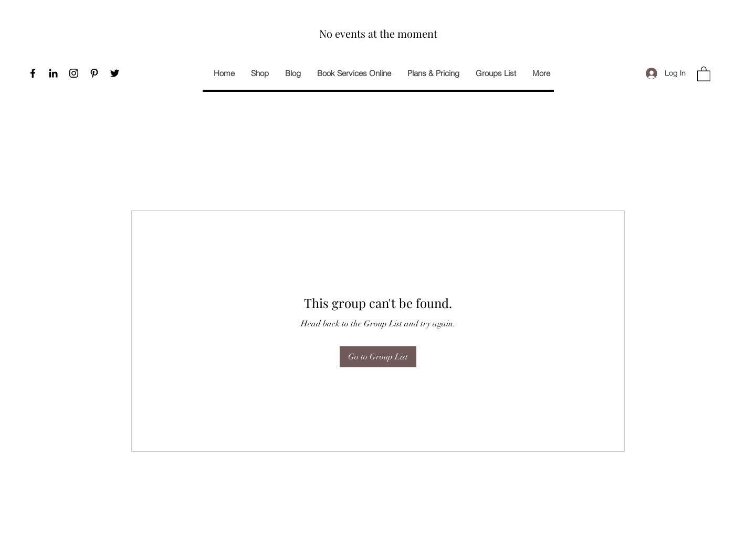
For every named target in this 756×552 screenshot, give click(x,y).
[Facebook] (33, 73)
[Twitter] (115, 73)
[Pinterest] (94, 73)
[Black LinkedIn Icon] (53, 73)
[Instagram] (74, 73)
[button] (704, 73)
